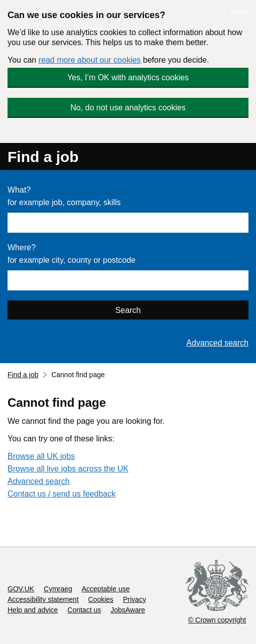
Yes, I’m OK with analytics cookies (128, 77)
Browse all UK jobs (41, 456)
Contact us (84, 610)
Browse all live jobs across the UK (68, 469)
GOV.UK (21, 589)
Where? (22, 248)
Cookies (101, 599)
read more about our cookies (90, 60)
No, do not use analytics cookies (128, 108)
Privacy (135, 599)
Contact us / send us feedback (61, 494)
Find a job (43, 157)
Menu (240, 12)
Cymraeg (58, 589)
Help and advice (33, 610)
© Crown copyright (217, 620)
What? (19, 190)
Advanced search (217, 343)
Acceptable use (106, 589)
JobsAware (128, 610)
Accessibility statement (43, 599)
